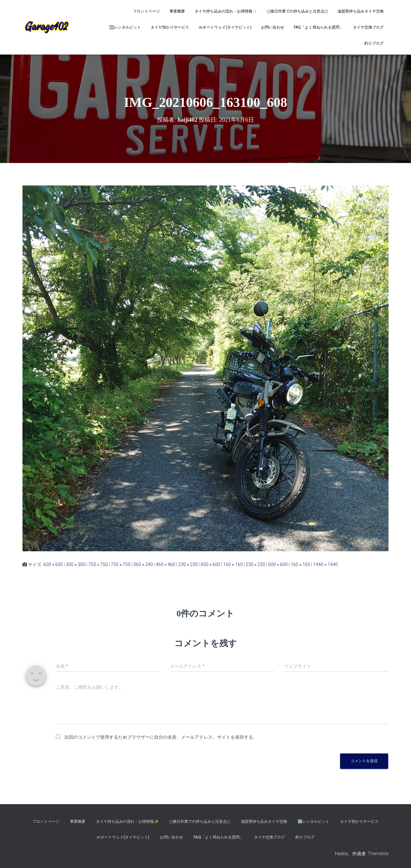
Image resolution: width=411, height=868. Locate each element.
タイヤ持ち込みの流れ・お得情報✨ (226, 11)
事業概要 (177, 11)
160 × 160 (233, 564)
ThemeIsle (378, 854)
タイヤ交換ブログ (368, 27)
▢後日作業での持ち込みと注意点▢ (297, 11)
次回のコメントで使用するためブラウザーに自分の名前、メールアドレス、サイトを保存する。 (161, 737)
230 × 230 (188, 564)
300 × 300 (76, 564)
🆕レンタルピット (125, 27)
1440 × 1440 (325, 564)
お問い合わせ (273, 27)
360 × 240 (143, 564)
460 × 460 (166, 564)
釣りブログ (374, 43)
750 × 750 (98, 564)
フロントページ (146, 11)
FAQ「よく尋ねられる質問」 (319, 27)
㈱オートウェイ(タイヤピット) (225, 27)
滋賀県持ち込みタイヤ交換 (361, 11)
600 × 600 (53, 564)
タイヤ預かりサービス (170, 27)
